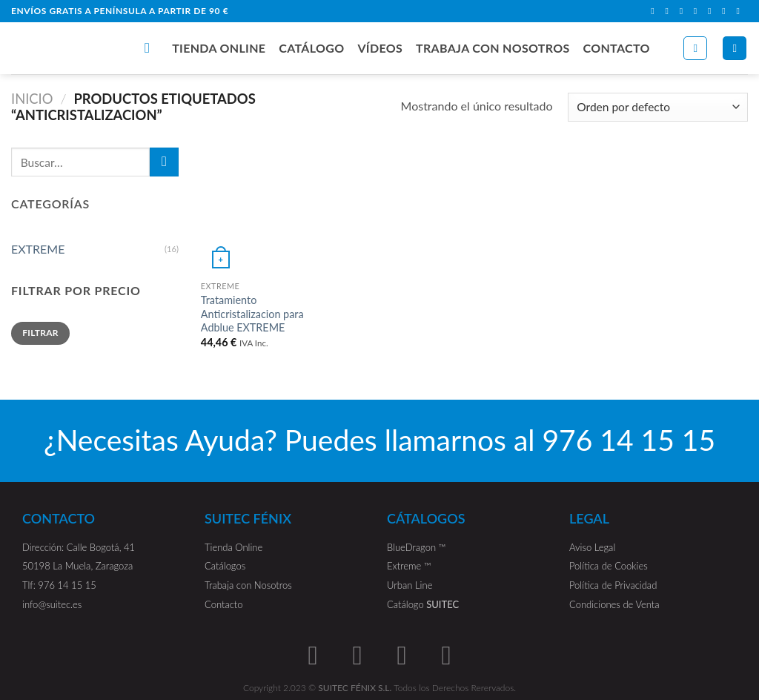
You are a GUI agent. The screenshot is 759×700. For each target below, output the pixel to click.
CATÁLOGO (311, 48)
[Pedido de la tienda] (658, 107)
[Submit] (164, 162)
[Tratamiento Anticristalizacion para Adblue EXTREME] (264, 211)
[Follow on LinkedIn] (726, 11)
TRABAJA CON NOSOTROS (493, 48)
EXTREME (38, 249)
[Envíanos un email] (698, 11)
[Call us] (712, 11)
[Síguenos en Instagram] (669, 11)
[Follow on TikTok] (684, 11)
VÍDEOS (380, 48)
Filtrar (40, 333)
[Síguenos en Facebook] (655, 11)
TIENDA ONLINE (219, 48)
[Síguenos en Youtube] (740, 11)
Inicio (32, 99)
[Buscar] (152, 48)
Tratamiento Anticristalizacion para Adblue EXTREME (252, 314)
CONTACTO (617, 48)
